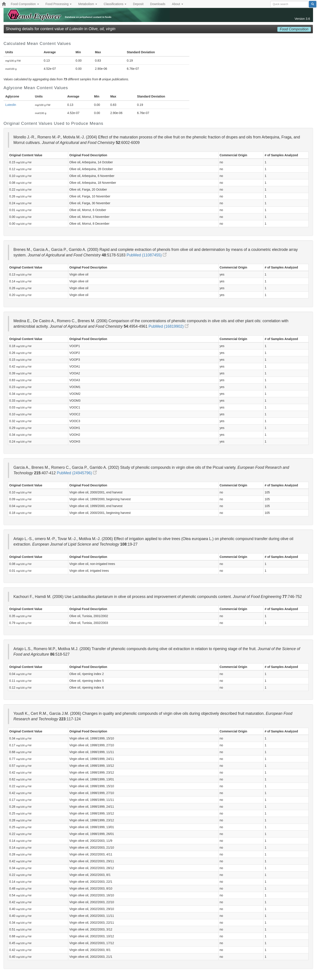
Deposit (138, 4)
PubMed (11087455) (147, 255)
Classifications (115, 4)
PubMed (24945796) (77, 473)
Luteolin (11, 105)
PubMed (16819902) (169, 326)
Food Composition (25, 4)
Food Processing (59, 4)
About (177, 4)
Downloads (158, 4)
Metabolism (88, 4)
